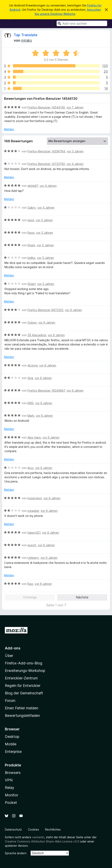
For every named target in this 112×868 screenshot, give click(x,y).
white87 (33, 186)
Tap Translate (26, 35)
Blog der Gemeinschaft (24, 693)
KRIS (31, 403)
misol (31, 220)
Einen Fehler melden (22, 708)
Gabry (32, 208)
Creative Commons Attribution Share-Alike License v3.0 (42, 841)
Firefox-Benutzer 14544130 (46, 107)
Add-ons (13, 648)
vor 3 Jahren (75, 151)
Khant (31, 245)
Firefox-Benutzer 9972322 (45, 310)
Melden (9, 129)
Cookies (33, 829)
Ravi (30, 584)
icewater (33, 511)
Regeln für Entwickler (23, 686)
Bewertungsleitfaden (22, 716)
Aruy (31, 468)
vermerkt (38, 837)
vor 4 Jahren (75, 164)
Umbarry (33, 558)
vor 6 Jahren (73, 310)
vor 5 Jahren (44, 220)
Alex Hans (34, 437)
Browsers (13, 773)
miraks (26, 40)
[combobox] (82, 23)
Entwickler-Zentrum (21, 678)
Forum (10, 701)
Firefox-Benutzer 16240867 (46, 390)
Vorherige (30, 597)
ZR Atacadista (37, 335)
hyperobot (35, 498)
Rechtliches (53, 829)
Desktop (12, 737)
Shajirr (32, 284)
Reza (31, 233)
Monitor (12, 795)
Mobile (11, 744)
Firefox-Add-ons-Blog (24, 663)
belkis (31, 258)
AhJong (33, 365)
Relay (10, 788)
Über (9, 656)
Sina (30, 378)
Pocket (11, 803)
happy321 (34, 533)
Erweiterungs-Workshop (25, 671)
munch (32, 545)
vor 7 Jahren (75, 107)
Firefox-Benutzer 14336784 (46, 151)
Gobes (32, 322)
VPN (9, 780)
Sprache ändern (16, 853)
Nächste (82, 597)
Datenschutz (13, 829)
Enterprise (13, 752)
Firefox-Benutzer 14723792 (46, 164)
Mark (31, 416)
